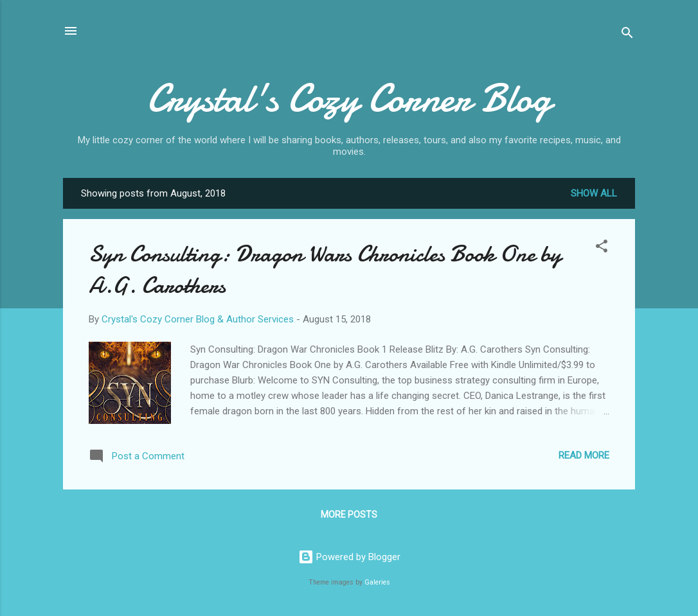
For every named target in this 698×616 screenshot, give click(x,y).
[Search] (627, 35)
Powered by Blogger (349, 557)
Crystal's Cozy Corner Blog (349, 98)
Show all (594, 193)
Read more (584, 455)
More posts (349, 515)
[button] (602, 248)
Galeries (377, 582)
